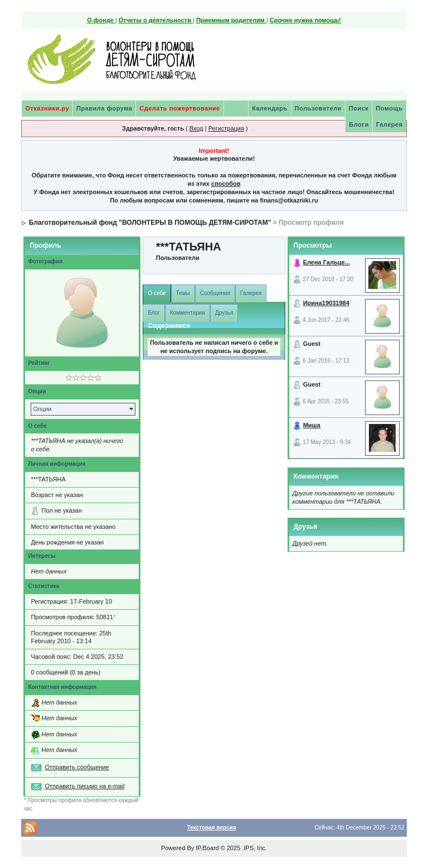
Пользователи (318, 108)
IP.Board (207, 848)
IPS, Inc (254, 848)
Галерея (390, 124)
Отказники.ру (47, 108)
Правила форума (104, 108)
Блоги (359, 124)
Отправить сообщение (77, 767)
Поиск (359, 108)
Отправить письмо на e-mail (84, 786)
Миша (312, 425)
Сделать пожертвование (179, 108)
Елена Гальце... (327, 262)
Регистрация (226, 128)
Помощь (389, 108)
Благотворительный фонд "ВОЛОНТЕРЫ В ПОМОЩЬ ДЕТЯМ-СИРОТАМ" (150, 223)
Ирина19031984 (326, 303)
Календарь (270, 108)
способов (226, 184)
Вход (196, 128)
